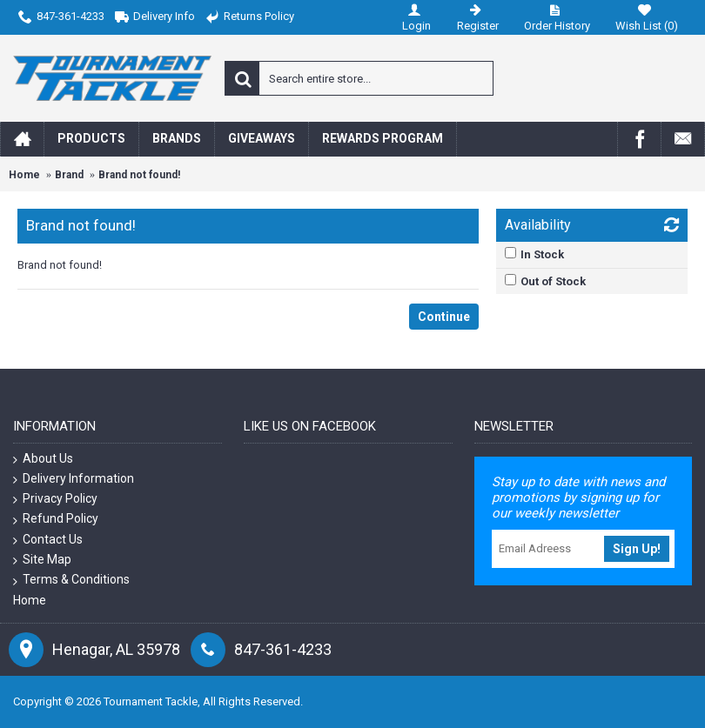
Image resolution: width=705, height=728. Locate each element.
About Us (43, 459)
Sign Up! (637, 549)
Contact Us (48, 540)
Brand (69, 175)
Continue (444, 317)
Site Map (42, 560)
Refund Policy (56, 519)
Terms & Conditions (71, 580)
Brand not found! (139, 175)
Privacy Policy (55, 499)
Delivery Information (74, 479)
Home (24, 175)
